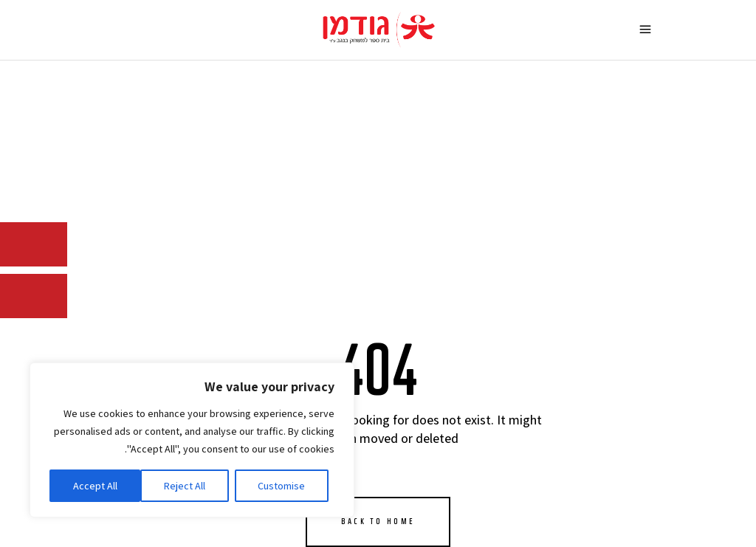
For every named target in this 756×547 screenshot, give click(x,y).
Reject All (185, 486)
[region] (192, 440)
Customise (281, 486)
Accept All (95, 486)
